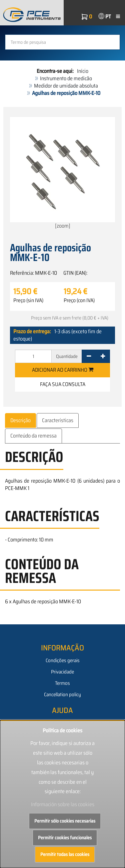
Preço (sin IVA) (28, 300)
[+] (103, 356)
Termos (62, 683)
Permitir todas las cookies (65, 854)
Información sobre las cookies (63, 804)
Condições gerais (63, 660)
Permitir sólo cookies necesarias (65, 821)
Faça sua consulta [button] (63, 384)
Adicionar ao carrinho (63, 370)
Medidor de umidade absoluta (66, 86)
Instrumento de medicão (66, 78)
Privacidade (62, 672)
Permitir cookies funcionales (65, 838)
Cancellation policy (62, 695)
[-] (89, 356)
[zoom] (62, 173)
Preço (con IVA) (79, 300)
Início (83, 71)
